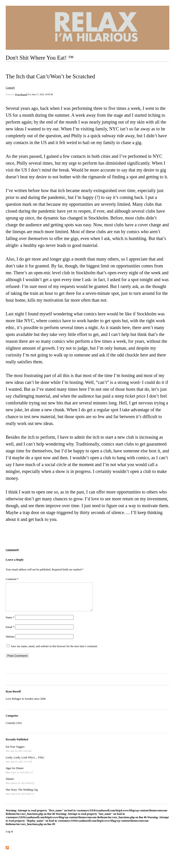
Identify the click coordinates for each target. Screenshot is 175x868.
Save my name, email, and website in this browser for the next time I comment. (54, 652)
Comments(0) (12, 550)
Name (10, 623)
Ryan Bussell (21, 94)
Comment (12, 579)
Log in (9, 837)
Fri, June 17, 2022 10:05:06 (40, 94)
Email (10, 633)
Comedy (10, 88)
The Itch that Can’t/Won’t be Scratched (50, 76)
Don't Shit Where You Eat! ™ (40, 58)
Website (10, 642)
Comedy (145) (14, 728)
